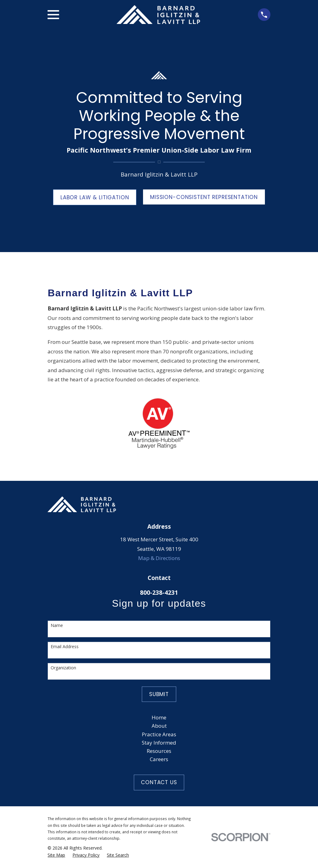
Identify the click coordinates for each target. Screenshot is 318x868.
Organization (63, 668)
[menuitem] (56, 855)
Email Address (65, 647)
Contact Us (159, 782)
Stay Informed (159, 743)
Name (57, 626)
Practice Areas (159, 734)
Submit (159, 694)
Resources (159, 751)
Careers (159, 759)
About (159, 726)
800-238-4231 (159, 593)
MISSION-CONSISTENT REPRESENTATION (204, 197)
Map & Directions (159, 558)
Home (159, 717)
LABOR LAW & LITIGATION (95, 197)
